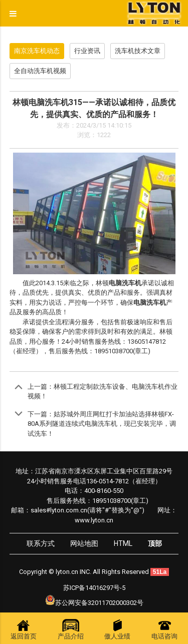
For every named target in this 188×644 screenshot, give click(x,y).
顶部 (155, 543)
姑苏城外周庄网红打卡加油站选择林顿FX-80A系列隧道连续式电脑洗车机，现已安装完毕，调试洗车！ (102, 424)
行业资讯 (87, 51)
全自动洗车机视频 (40, 71)
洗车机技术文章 (138, 51)
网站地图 (84, 543)
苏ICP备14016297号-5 (94, 588)
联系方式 (41, 543)
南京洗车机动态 (37, 51)
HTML (123, 543)
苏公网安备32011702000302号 (99, 603)
